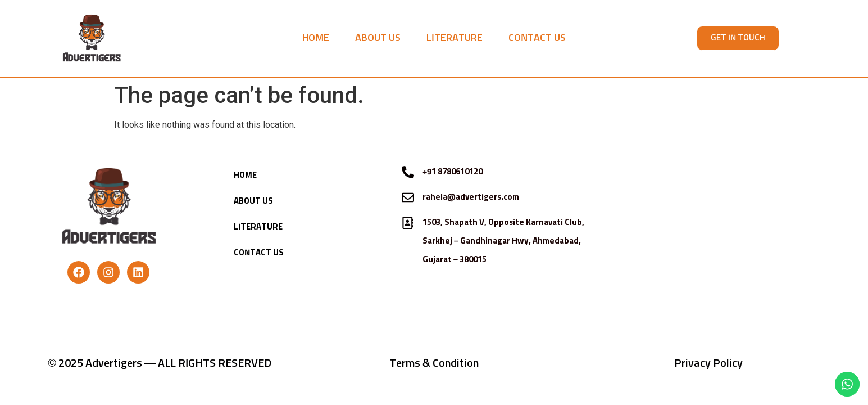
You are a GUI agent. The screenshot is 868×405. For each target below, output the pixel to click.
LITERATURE (455, 38)
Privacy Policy (708, 363)
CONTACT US (537, 38)
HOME (316, 38)
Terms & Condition (434, 363)
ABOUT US (378, 38)
